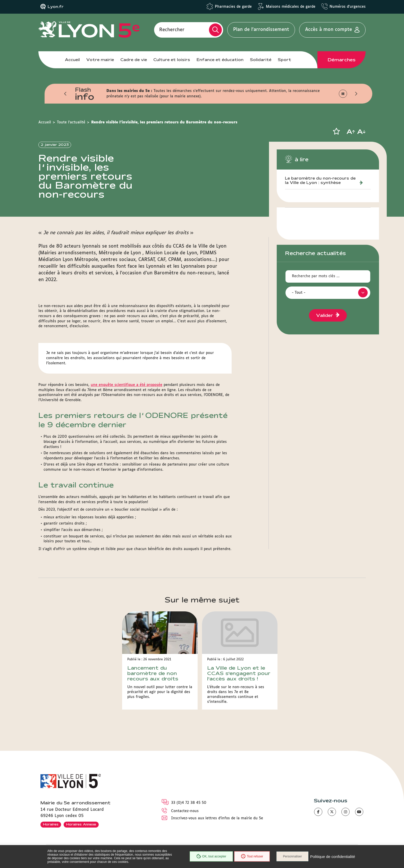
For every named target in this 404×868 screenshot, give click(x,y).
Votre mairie (100, 60)
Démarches (342, 60)
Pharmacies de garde (233, 7)
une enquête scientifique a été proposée (127, 385)
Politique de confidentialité (333, 857)
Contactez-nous (185, 811)
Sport (284, 60)
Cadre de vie (134, 60)
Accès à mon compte (329, 30)
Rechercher (172, 30)
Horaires (51, 824)
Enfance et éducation (220, 60)
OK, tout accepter (211, 856)
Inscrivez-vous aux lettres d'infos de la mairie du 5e (217, 818)
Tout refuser (252, 856)
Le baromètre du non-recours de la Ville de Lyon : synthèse (320, 180)
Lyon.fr (56, 7)
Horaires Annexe (81, 824)
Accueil (72, 60)
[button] (65, 94)
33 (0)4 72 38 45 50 (189, 803)
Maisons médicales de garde (291, 7)
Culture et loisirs (172, 60)
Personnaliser (292, 856)
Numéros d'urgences (348, 7)
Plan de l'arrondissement (261, 30)
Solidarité (261, 60)
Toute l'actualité (71, 122)
